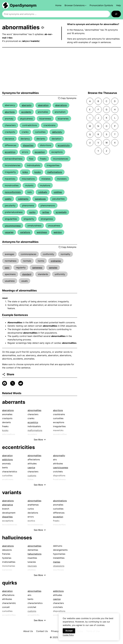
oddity (8, 199)
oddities (58, 192)
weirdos (58, 232)
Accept (69, 633)
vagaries (9, 232)
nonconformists (13, 192)
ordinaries (56, 261)
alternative (8, 505)
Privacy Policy (58, 631)
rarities (46, 212)
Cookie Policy (68, 637)
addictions (7, 460)
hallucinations (35, 554)
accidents (26, 112)
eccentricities (18, 447)
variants (12, 492)
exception (40, 152)
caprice (31, 468)
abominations (60, 501)
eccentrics (10, 152)
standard (27, 274)
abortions (10, 112)
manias (57, 562)
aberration (43, 105)
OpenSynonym (23, 5)
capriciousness (61, 468)
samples (53, 268)
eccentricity (64, 145)
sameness (37, 268)
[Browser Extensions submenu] (76, 5)
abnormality (59, 455)
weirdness (42, 232)
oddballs (43, 192)
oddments (23, 199)
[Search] (116, 14)
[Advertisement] (61, 69)
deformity (57, 132)
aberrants (27, 105)
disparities (28, 145)
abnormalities (34, 410)
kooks (38, 172)
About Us (28, 631)
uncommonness (13, 226)
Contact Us (42, 631)
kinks (25, 172)
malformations (55, 172)
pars (7, 268)
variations (25, 232)
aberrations (61, 105)
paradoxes (40, 199)
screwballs (61, 212)
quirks (32, 212)
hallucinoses (17, 538)
